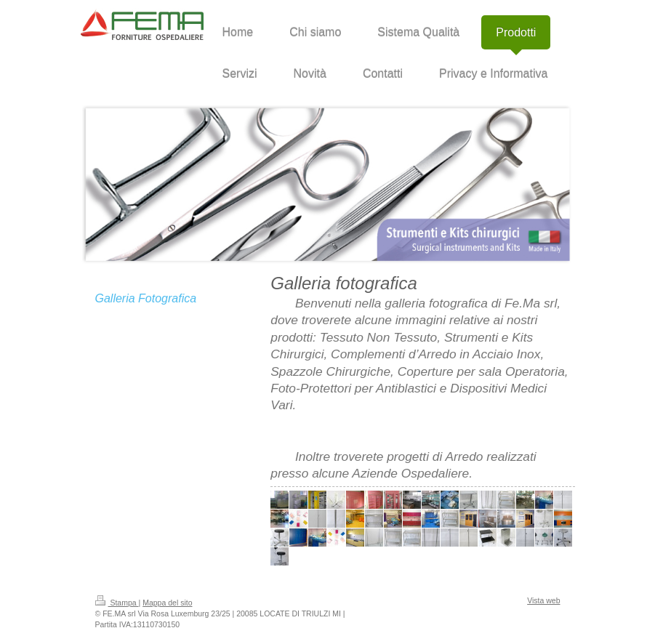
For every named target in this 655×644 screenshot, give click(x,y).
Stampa (117, 603)
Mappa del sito (167, 603)
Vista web (543, 600)
